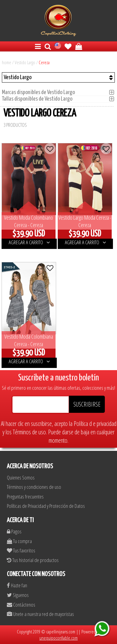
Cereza (44, 62)
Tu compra (19, 541)
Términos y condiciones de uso (34, 487)
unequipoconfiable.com (58, 638)
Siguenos (18, 595)
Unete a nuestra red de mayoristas (40, 614)
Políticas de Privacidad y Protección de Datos (46, 506)
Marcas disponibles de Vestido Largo (40, 92)
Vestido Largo (25, 62)
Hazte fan (17, 585)
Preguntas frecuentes (25, 496)
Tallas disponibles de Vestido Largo (39, 99)
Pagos (14, 531)
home (7, 62)
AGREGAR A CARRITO (29, 242)
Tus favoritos (21, 550)
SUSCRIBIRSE (87, 404)
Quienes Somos (21, 477)
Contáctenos (21, 605)
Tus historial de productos (33, 560)
